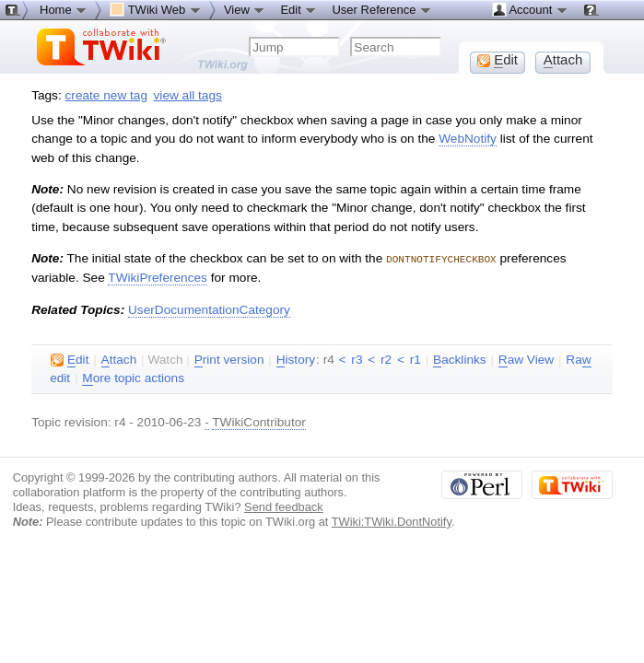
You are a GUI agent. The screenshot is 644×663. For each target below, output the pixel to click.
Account (530, 9)
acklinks (460, 359)
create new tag (106, 95)
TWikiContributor (259, 421)
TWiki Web (156, 9)
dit (70, 359)
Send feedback (284, 506)
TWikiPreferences (158, 277)
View (245, 9)
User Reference (382, 9)
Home (64, 9)
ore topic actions (133, 378)
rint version (229, 359)
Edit (299, 9)
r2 (386, 359)
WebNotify (468, 139)
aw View (526, 359)
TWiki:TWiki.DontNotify (392, 521)
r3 (357, 359)
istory (296, 359)
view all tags (188, 95)
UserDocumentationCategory (209, 309)
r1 (416, 359)
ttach (119, 359)
